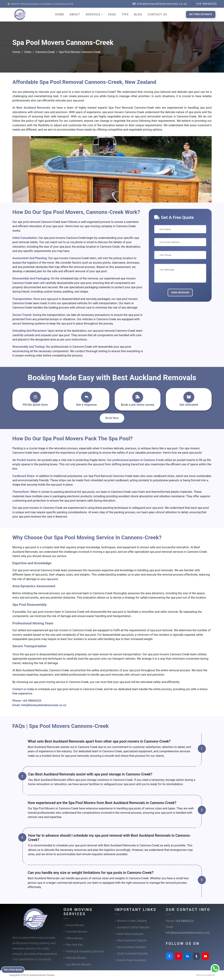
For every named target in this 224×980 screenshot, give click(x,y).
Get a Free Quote (15, 969)
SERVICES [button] (93, 14)
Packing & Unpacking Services (85, 951)
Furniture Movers (77, 932)
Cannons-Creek (45, 52)
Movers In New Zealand (132, 921)
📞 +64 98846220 (204, 4)
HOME (60, 14)
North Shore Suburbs (130, 934)
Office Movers (75, 938)
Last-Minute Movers (78, 964)
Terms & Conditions (206, 975)
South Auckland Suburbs (132, 954)
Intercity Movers (76, 958)
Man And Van (74, 945)
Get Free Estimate (201, 14)
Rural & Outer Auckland (131, 960)
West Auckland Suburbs (132, 940)
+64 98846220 (32, 701)
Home (16, 52)
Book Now (112, 418)
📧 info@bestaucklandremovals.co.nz (160, 4)
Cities (28, 52)
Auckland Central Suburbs (133, 927)
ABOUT (75, 14)
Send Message (180, 292)
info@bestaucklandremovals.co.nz (44, 705)
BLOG (138, 14)
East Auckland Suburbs (132, 947)
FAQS (112, 14)
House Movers (75, 925)
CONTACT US (157, 14)
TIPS (125, 14)
